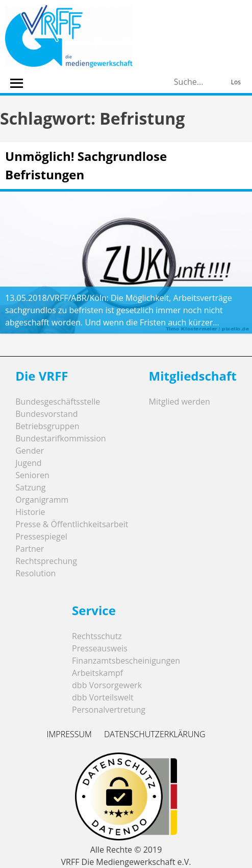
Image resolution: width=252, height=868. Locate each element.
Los (236, 82)
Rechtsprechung (46, 561)
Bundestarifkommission (60, 438)
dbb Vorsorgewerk (107, 685)
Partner (30, 549)
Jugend (28, 463)
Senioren (32, 475)
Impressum (69, 734)
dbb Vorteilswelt (103, 697)
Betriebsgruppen (47, 426)
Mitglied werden (180, 402)
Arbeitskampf (97, 673)
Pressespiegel (41, 536)
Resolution (35, 573)
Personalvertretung (109, 710)
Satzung (30, 487)
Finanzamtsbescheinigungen (126, 661)
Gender (30, 451)
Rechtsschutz (97, 636)
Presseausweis (100, 648)
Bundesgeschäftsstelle (58, 402)
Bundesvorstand (46, 414)
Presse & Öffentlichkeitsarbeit (72, 524)
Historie (30, 512)
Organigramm (42, 500)
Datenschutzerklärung (155, 734)
